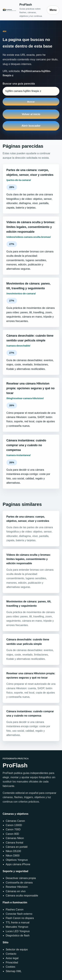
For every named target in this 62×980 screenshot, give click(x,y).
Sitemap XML (14, 971)
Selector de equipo (17, 949)
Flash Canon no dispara (20, 918)
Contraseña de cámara (19, 883)
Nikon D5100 (13, 851)
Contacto (11, 954)
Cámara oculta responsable (22, 896)
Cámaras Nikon (15, 838)
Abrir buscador (31, 126)
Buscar (31, 102)
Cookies (10, 967)
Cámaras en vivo (16, 891)
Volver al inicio (31, 114)
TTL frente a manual (17, 923)
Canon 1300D (14, 825)
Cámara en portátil (17, 847)
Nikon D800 (13, 856)
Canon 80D (12, 834)
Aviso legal (12, 958)
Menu (53, 10)
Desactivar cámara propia (21, 878)
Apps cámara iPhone (18, 864)
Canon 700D (13, 829)
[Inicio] (23, 10)
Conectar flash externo (19, 914)
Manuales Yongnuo (17, 927)
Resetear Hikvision (17, 887)
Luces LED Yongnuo (18, 931)
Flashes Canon (15, 910)
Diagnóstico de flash (18, 936)
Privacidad (12, 962)
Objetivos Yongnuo (17, 860)
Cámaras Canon (15, 821)
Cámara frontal (14, 843)
